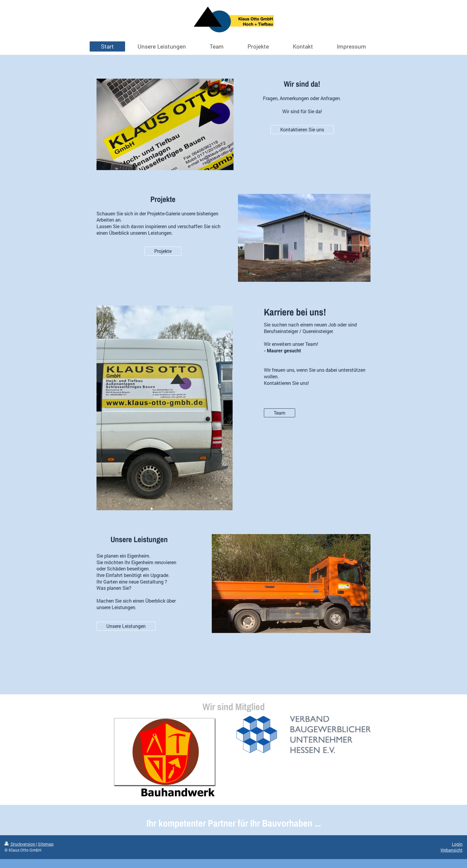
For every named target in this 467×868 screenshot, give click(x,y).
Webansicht (452, 850)
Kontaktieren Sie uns (302, 129)
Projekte (163, 251)
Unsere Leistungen (126, 626)
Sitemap (46, 844)
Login (457, 844)
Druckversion (20, 844)
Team (280, 413)
